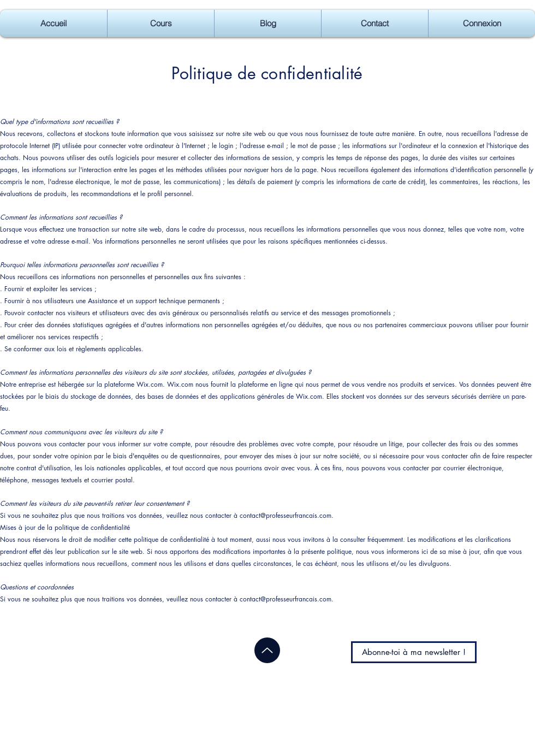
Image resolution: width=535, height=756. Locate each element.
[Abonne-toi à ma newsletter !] (414, 652)
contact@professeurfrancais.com (286, 515)
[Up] (267, 650)
